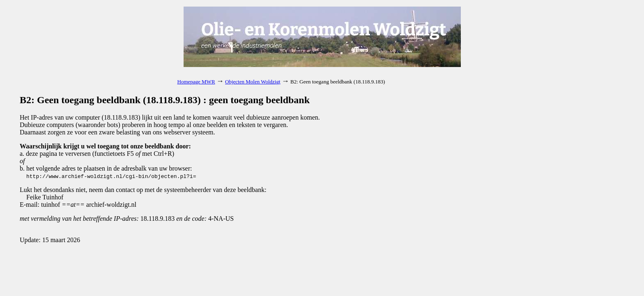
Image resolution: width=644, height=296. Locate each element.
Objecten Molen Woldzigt (253, 82)
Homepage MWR (196, 82)
